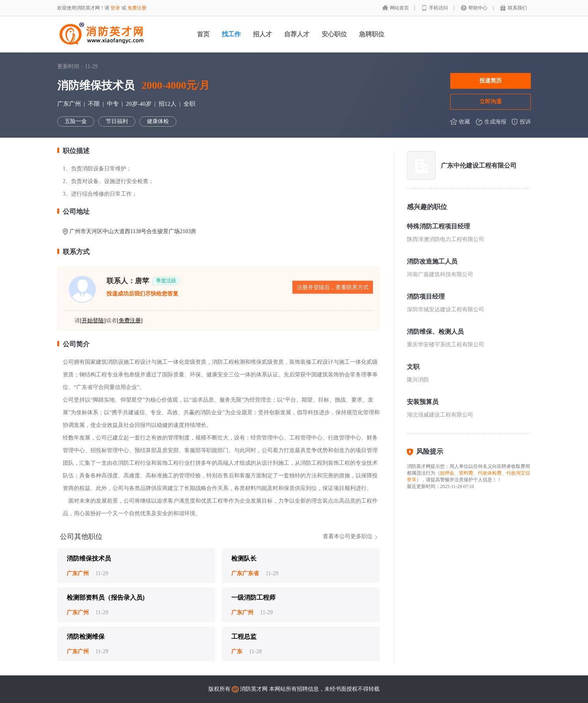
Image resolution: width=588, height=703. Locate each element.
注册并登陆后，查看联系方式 (333, 287)
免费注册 (137, 8)
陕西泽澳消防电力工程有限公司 (446, 239)
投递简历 (491, 80)
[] (93, 321)
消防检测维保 (86, 637)
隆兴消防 (418, 380)
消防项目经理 (426, 296)
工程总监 (244, 637)
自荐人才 (297, 34)
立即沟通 (491, 101)
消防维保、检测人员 (435, 332)
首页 (203, 34)
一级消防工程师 (253, 597)
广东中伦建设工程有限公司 (479, 165)
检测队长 (244, 558)
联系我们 (517, 8)
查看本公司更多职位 (348, 536)
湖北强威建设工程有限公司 (440, 415)
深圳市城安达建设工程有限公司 (446, 309)
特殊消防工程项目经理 (438, 226)
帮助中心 (478, 8)
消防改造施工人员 (432, 261)
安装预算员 (423, 402)
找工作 (231, 34)
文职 (413, 367)
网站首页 (400, 8)
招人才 (262, 34)
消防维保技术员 (89, 558)
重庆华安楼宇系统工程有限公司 (446, 345)
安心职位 (334, 34)
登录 (115, 8)
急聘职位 (372, 34)
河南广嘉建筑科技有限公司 (440, 274)
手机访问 (439, 8)
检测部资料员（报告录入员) (106, 597)
